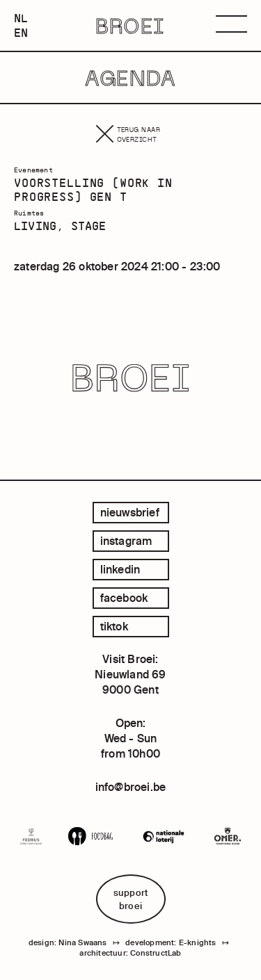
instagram (126, 541)
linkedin (120, 569)
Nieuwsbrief (130, 512)
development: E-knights (171, 942)
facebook (124, 598)
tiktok (114, 626)
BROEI (130, 26)
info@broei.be (131, 787)
